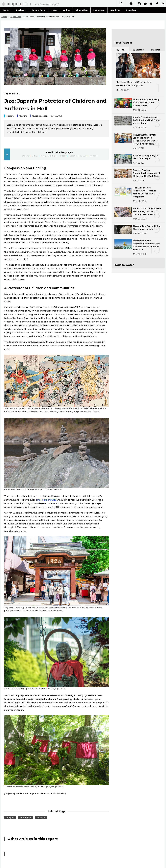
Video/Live (82, 10)
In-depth (21, 10)
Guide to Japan (40, 116)
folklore (41, 818)
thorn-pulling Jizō (47, 500)
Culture (23, 116)
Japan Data (38, 10)
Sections (115, 10)
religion (10, 818)
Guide (66, 10)
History (10, 116)
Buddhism (26, 818)
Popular (131, 10)
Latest (7, 10)
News (54, 10)
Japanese (99, 10)
